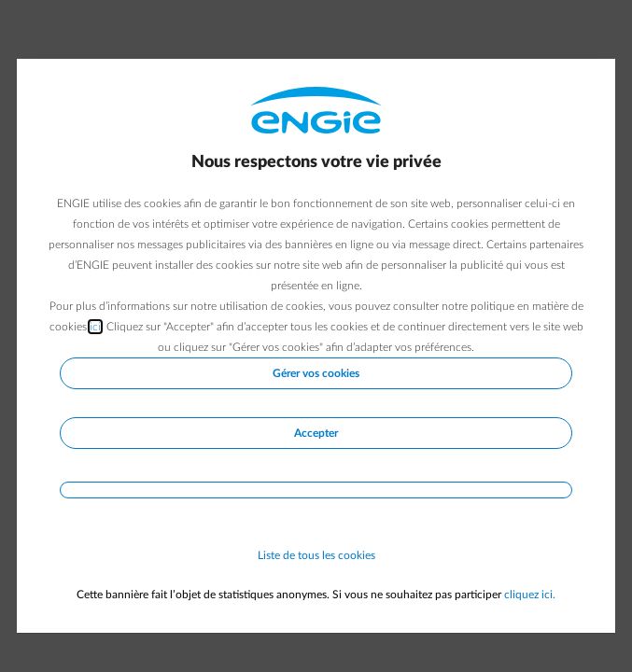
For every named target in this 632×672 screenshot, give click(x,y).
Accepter (316, 433)
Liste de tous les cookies (316, 555)
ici (95, 327)
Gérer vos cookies (316, 373)
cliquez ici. (530, 595)
